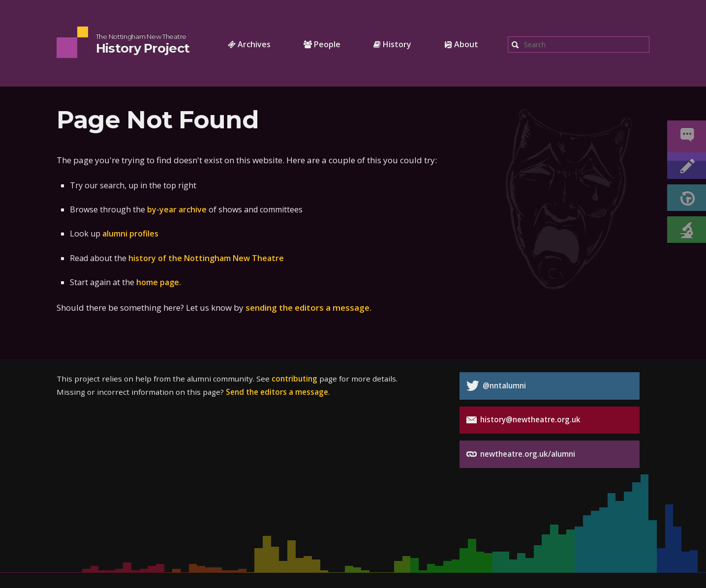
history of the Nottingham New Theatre (206, 258)
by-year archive (177, 209)
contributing (294, 379)
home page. (159, 282)
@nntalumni (496, 386)
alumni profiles (130, 234)
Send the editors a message (277, 392)
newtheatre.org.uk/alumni (521, 454)
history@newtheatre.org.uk (523, 420)
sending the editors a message (307, 308)
